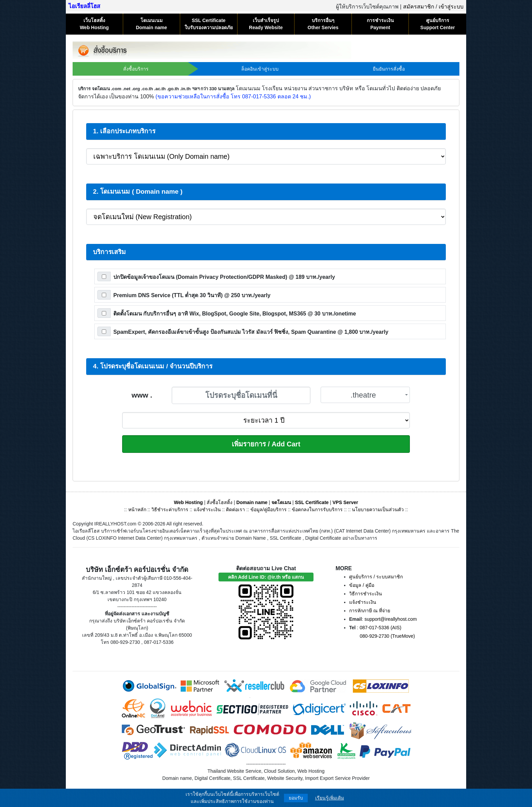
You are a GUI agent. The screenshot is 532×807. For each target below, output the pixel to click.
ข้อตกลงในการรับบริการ (317, 510)
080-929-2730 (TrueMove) (387, 636)
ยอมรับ (296, 798)
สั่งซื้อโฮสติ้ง (220, 502)
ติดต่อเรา (235, 510)
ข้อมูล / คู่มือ (362, 585)
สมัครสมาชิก (419, 7)
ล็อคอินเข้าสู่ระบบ (260, 69)
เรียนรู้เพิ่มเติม (330, 798)
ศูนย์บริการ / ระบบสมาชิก (376, 577)
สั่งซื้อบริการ (136, 69)
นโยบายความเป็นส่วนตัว (378, 510)
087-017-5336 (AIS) (381, 628)
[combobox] (365, 395)
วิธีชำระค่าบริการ (170, 510)
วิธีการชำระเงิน (366, 594)
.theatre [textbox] (363, 395)
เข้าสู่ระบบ (451, 7)
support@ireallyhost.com (391, 619)
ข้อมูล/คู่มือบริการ (269, 510)
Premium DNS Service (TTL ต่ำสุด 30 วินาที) (192, 295)
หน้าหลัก (138, 510)
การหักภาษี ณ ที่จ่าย (370, 611)
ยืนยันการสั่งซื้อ (389, 69)
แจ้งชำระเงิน (207, 510)
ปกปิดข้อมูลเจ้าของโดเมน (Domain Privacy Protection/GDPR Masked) (224, 277)
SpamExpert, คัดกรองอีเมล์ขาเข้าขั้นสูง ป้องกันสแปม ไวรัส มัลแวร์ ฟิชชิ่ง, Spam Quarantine (251, 332)
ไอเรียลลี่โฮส (84, 6)
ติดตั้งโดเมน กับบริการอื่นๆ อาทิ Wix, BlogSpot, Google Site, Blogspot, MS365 (235, 314)
